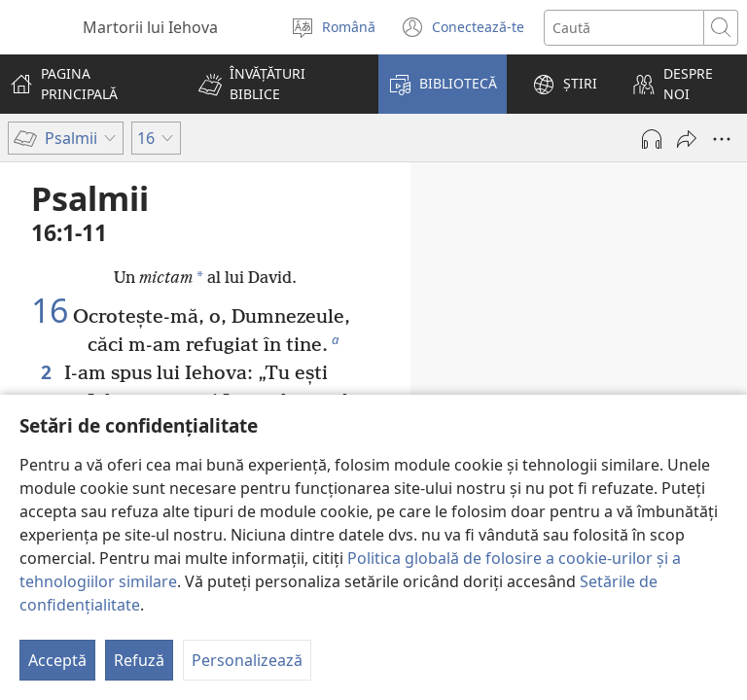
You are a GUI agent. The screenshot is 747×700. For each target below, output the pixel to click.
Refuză (139, 660)
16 (50, 311)
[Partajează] (687, 139)
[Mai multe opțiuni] (722, 139)
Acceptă (57, 660)
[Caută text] (624, 28)
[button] (275, 84)
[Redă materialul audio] (652, 139)
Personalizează (247, 660)
